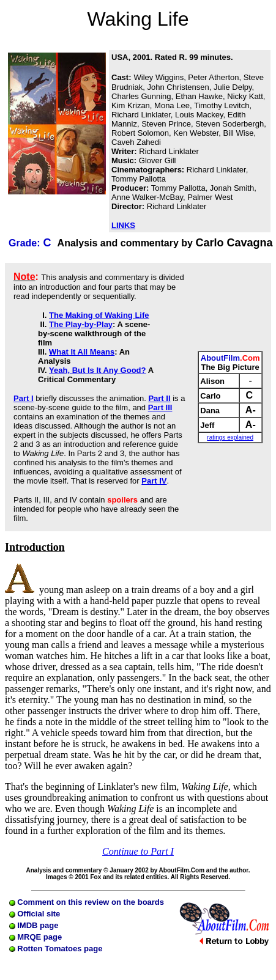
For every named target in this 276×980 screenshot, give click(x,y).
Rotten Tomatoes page (56, 949)
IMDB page (34, 925)
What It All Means (82, 352)
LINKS (123, 225)
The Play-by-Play (81, 324)
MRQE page (36, 937)
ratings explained (230, 437)
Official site (35, 914)
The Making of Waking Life (99, 315)
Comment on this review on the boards (87, 902)
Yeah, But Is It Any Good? (97, 370)
